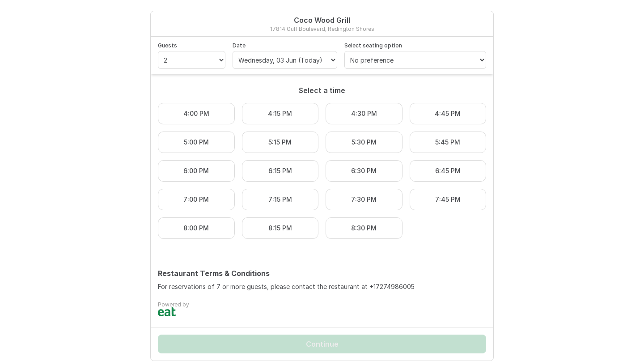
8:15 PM (280, 228)
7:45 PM (448, 199)
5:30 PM (364, 142)
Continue (322, 344)
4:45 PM (448, 113)
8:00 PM (196, 228)
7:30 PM (364, 199)
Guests (167, 45)
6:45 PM (448, 171)
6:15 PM (280, 171)
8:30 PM (364, 228)
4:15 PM (280, 113)
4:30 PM (364, 113)
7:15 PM (280, 199)
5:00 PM (196, 142)
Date (239, 45)
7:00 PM (196, 199)
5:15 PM (280, 142)
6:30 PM (364, 171)
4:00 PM (196, 113)
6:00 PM (196, 171)
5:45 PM (448, 142)
